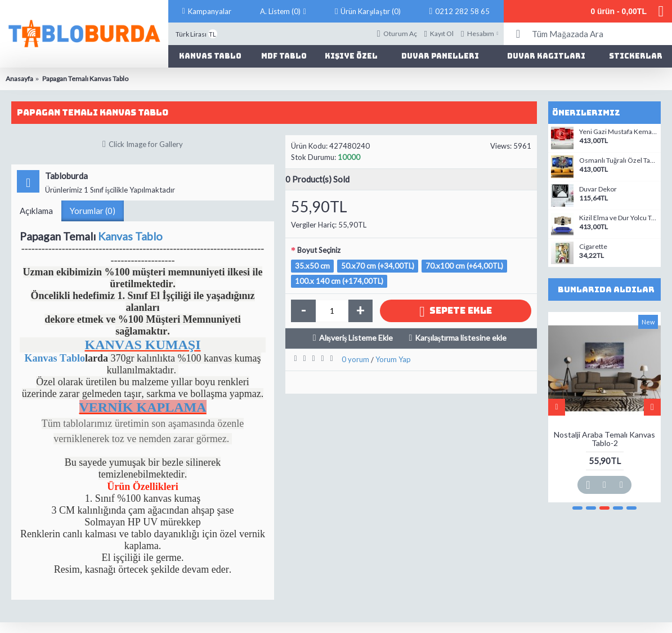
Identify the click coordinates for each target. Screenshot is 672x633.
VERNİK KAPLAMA (143, 407)
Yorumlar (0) (93, 211)
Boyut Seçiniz (319, 250)
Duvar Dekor (598, 189)
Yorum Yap (393, 359)
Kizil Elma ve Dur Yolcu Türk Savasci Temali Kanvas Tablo (619, 218)
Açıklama (36, 211)
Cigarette (593, 247)
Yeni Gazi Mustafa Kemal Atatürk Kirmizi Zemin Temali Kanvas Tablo (619, 132)
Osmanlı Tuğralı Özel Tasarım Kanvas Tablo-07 (619, 161)
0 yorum (355, 359)
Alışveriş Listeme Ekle (356, 338)
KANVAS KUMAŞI (142, 345)
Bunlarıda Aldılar (606, 289)
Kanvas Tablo (130, 236)
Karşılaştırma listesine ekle (461, 338)
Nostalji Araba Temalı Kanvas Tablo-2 (604, 439)
